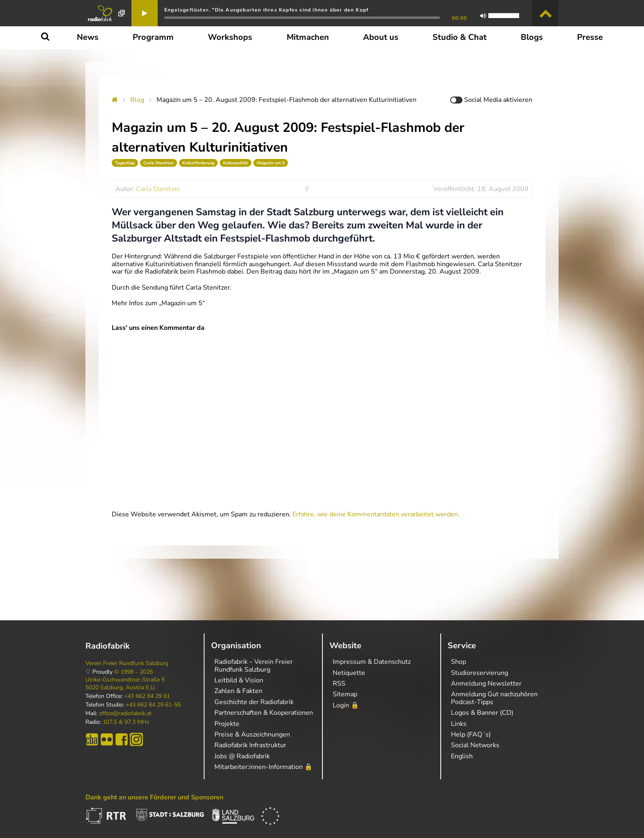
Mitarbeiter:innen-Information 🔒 (263, 767)
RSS (339, 684)
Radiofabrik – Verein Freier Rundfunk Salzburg (254, 665)
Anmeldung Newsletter (486, 684)
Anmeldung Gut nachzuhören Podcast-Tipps (494, 698)
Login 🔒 (346, 705)
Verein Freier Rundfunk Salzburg (127, 663)
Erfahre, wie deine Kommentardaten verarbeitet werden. (376, 514)
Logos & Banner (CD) (482, 713)
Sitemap (345, 694)
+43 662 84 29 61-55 (153, 705)
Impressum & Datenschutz (372, 662)
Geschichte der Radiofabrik (254, 702)
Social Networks (475, 745)
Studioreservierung (480, 673)
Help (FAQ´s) (471, 734)
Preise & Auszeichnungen (252, 734)
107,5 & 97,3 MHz (126, 722)
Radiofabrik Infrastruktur (250, 745)
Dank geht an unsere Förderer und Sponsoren (154, 797)
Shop (459, 662)
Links (459, 724)
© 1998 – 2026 (133, 672)
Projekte (227, 724)
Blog (137, 100)
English (462, 756)
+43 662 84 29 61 (147, 696)
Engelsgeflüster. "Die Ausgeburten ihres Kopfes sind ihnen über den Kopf (266, 10)
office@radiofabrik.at (125, 714)
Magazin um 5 (271, 163)
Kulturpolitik (236, 163)
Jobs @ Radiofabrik (242, 756)
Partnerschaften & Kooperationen (264, 713)
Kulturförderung (198, 163)
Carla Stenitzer (159, 163)
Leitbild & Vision (239, 680)
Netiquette (349, 673)
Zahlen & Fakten (238, 691)
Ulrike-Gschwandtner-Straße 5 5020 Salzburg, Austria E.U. (125, 684)
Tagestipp (125, 163)
